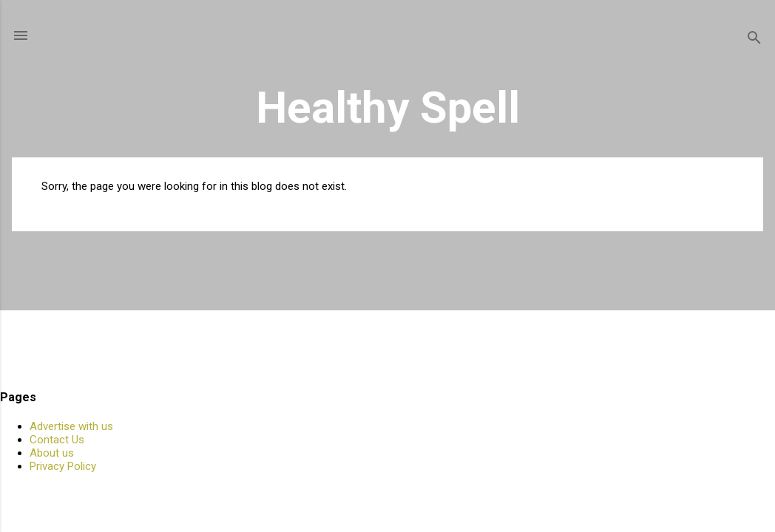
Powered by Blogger (388, 494)
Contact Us (57, 440)
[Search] (754, 40)
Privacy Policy (63, 466)
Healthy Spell (388, 108)
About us (52, 453)
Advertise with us (71, 426)
